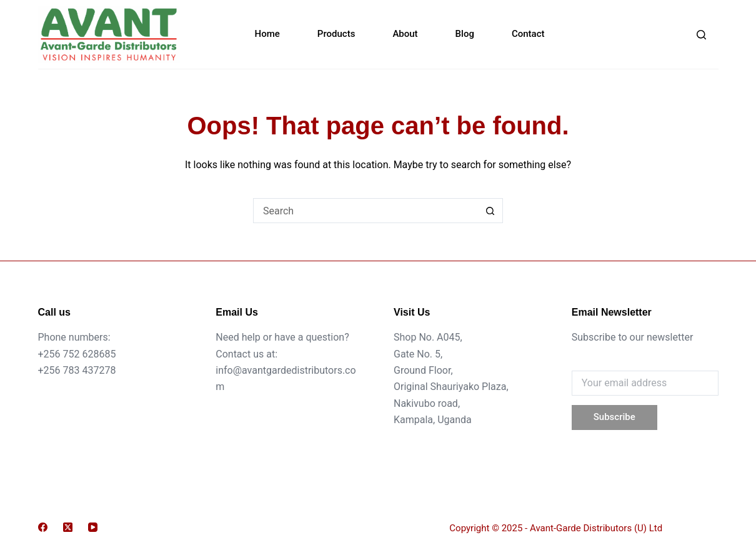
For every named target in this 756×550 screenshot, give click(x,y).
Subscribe (614, 417)
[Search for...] (366, 211)
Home (267, 34)
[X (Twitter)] (68, 527)
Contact (528, 34)
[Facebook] (43, 527)
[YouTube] (93, 527)
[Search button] (490, 211)
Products (336, 34)
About (405, 34)
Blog (465, 34)
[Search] (701, 35)
